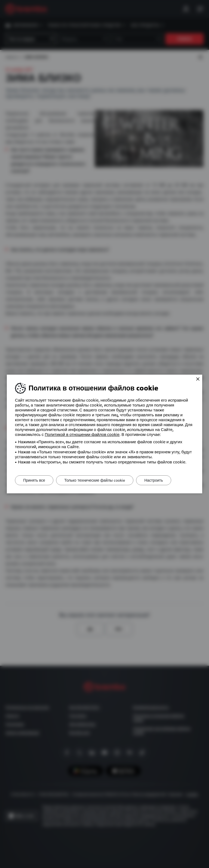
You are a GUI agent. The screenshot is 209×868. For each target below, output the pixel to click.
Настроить (155, 480)
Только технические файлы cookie (96, 480)
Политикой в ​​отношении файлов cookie (82, 435)
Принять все (34, 480)
